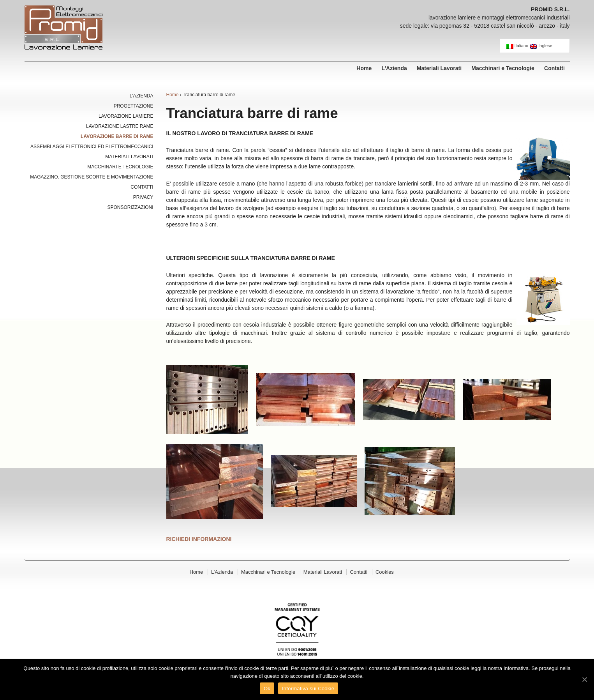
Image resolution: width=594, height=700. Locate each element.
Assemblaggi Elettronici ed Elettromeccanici (92, 147)
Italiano (517, 46)
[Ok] (584, 679)
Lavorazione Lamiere (126, 116)
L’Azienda (394, 68)
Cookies (385, 572)
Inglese (541, 46)
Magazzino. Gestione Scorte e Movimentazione (92, 177)
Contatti (554, 68)
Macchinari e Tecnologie (503, 68)
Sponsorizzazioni (130, 207)
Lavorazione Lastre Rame (120, 126)
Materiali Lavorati (439, 68)
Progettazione (134, 106)
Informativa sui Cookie (308, 689)
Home (364, 68)
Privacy (143, 197)
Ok (267, 689)
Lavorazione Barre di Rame (117, 136)
